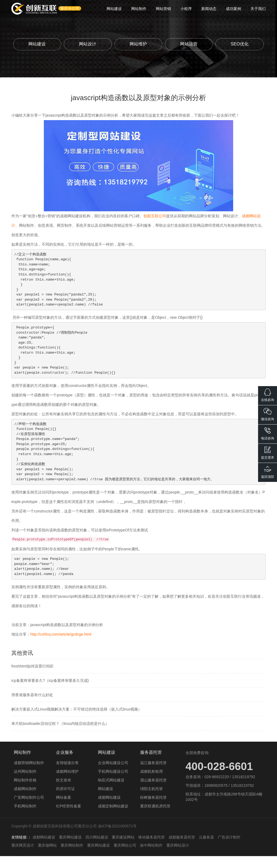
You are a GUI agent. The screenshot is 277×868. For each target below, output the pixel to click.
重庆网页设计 (23, 857)
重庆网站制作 (72, 857)
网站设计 (113, 44)
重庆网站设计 (178, 857)
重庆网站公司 (125, 857)
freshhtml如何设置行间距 (32, 678)
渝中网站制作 (151, 857)
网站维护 (164, 44)
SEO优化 (138, 56)
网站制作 (139, 9)
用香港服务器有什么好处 (32, 707)
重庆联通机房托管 (155, 818)
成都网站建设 (109, 809)
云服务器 (206, 849)
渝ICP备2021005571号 (117, 838)
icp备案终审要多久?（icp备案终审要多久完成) (50, 692)
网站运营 (215, 44)
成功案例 (233, 9)
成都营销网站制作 (29, 775)
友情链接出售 (67, 775)
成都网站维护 (67, 783)
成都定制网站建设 (113, 818)
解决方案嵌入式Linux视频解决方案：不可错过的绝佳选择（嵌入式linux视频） (77, 721)
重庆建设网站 (123, 849)
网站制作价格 (25, 792)
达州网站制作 (25, 783)
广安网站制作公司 (29, 809)
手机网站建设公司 (113, 783)
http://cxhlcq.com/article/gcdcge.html (61, 646)
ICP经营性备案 (69, 818)
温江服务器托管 (153, 775)
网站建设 (114, 9)
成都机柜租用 (151, 783)
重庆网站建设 (70, 849)
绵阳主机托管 (151, 801)
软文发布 (64, 792)
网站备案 (64, 809)
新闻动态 (209, 9)
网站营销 (163, 9)
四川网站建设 (97, 849)
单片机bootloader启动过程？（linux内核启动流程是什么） (60, 735)
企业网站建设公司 (113, 775)
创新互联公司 (155, 228)
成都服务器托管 (182, 849)
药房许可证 (65, 801)
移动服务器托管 (151, 849)
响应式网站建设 (111, 792)
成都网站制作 (25, 801)
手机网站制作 (25, 818)
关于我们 (258, 9)
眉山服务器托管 (153, 792)
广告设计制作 (229, 849)
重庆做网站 (47, 857)
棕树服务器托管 (153, 809)
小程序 (186, 9)
